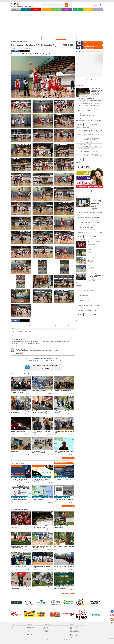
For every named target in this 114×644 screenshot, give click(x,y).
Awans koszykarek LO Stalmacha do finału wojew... (90, 232)
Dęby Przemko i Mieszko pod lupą (86, 98)
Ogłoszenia (67, 9)
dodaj (61, 463)
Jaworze (61, 1)
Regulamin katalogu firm (75, 633)
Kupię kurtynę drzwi (83, 295)
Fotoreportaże (61, 38)
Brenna (12, 1)
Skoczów (72, 1)
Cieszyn (22, 1)
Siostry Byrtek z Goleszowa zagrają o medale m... (90, 101)
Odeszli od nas (82, 38)
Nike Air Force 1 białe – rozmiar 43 (86, 288)
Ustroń (82, 1)
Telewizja (47, 9)
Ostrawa (66, 1)
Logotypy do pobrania (31, 627)
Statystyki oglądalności (32, 629)
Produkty (29, 630)
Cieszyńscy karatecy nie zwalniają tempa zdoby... (90, 225)
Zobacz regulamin (16, 345)
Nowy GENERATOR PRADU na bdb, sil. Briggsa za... (90, 305)
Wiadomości (16, 9)
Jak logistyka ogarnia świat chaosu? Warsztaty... (90, 217)
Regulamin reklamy (74, 634)
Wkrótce (26, 9)
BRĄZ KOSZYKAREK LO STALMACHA (87, 215)
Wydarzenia (25, 41)
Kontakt (28, 633)
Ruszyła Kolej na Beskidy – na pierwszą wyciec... (90, 113)
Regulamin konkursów (75, 636)
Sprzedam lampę (82, 303)
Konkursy (98, 9)
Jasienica (56, 1)
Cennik (28, 632)
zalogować (36, 358)
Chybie (17, 1)
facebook (15, 51)
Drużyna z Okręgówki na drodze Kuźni (87, 118)
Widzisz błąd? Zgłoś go (43, 329)
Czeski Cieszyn (28, 1)
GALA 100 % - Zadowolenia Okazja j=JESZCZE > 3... (90, 310)
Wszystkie (16, 38)
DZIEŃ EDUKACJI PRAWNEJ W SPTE (86, 230)
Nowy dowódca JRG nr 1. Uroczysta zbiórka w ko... (90, 120)
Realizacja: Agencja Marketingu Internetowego (57, 640)
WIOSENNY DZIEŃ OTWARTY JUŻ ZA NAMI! (88, 210)
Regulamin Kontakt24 (75, 637)
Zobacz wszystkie (68, 458)
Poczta (44, 635)
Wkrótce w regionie (19, 463)
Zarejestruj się (39, 360)
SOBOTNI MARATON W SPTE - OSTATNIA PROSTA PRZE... (90, 212)
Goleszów (40, 1)
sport (14, 332)
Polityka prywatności (75, 629)
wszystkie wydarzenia (68, 506)
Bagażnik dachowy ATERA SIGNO (86, 290)
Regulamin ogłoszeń (75, 630)
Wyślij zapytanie (30, 634)
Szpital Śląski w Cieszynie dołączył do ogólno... (89, 106)
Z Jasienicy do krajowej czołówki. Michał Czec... (89, 108)
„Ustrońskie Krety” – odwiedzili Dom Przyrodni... (90, 220)
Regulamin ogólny (74, 627)
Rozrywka (88, 9)
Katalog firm (57, 9)
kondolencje (92, 38)
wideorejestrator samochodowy (86, 293)
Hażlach (46, 1)
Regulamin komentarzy (75, 632)
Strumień (77, 1)
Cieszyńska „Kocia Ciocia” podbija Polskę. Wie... (89, 222)
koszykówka (28, 332)
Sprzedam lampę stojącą (84, 300)
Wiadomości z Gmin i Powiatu (49, 38)
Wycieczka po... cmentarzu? (85, 111)
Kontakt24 (36, 9)
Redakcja (13, 627)
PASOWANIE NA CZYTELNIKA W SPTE (87, 227)
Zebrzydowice (92, 1)
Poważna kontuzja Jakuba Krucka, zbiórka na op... (90, 103)
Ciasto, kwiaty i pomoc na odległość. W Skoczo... (90, 116)
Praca (78, 9)
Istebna (51, 1)
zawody (20, 332)
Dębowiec (35, 1)
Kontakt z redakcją (15, 629)
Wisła (86, 1)
